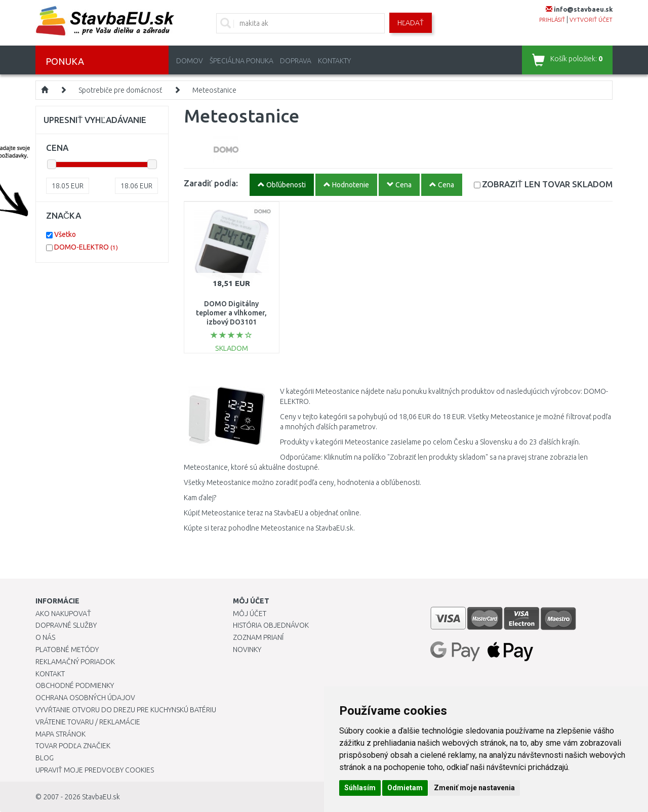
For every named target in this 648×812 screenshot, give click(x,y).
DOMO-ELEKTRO (86, 247)
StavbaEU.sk (101, 797)
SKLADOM (547, 184)
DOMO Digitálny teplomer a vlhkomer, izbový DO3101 (231, 313)
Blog (45, 758)
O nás (45, 637)
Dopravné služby (66, 625)
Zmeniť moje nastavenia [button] (474, 788)
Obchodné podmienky (75, 685)
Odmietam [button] (405, 788)
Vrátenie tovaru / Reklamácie (88, 722)
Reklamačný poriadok (75, 662)
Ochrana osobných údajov (85, 698)
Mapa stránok (60, 734)
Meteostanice (214, 90)
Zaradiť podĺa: (211, 183)
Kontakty (334, 61)
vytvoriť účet (591, 20)
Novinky (247, 649)
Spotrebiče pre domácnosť (120, 90)
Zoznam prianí (258, 637)
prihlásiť (552, 20)
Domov (190, 61)
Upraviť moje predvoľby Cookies (95, 770)
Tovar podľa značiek (73, 746)
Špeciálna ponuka (241, 61)
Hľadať (411, 23)
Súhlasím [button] (360, 788)
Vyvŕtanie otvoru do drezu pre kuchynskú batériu (126, 710)
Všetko (65, 234)
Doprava (296, 61)
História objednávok (271, 625)
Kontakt (50, 674)
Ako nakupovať (63, 614)
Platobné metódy (67, 649)
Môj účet (250, 614)
